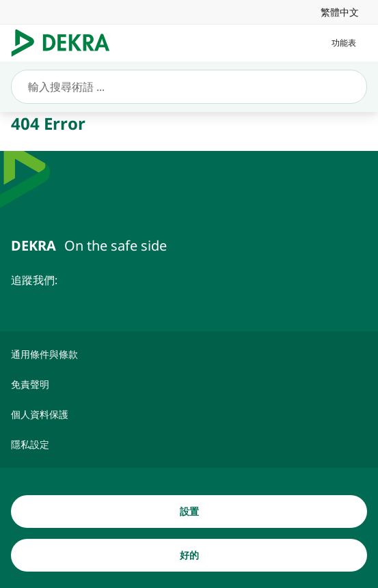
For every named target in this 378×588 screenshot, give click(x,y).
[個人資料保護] (189, 415)
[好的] (189, 555)
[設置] (189, 512)
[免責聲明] (189, 384)
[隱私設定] (189, 445)
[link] (340, 12)
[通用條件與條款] (189, 354)
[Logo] (66, 43)
